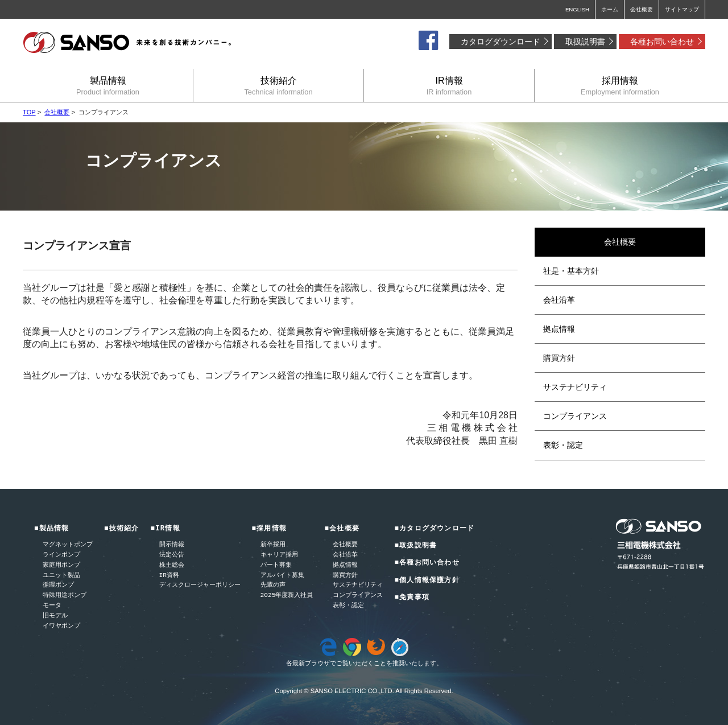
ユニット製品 (61, 576)
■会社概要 (342, 529)
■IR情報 (166, 529)
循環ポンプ (58, 585)
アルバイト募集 (282, 576)
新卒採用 (273, 545)
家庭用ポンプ (61, 565)
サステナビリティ (575, 387)
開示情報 (172, 545)
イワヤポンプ (61, 626)
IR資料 (169, 576)
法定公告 (172, 555)
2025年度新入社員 (287, 596)
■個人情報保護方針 (427, 581)
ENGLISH (577, 9)
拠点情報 (559, 329)
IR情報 (449, 86)
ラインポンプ (61, 555)
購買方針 (559, 358)
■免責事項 (412, 598)
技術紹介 (278, 86)
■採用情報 (270, 529)
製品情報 (108, 86)
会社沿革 (559, 300)
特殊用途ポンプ (65, 596)
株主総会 (172, 565)
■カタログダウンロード (434, 529)
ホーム (610, 9)
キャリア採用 (279, 555)
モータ (52, 606)
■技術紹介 (122, 529)
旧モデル (55, 616)
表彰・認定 (563, 445)
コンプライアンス (575, 416)
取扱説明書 (585, 42)
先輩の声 (273, 585)
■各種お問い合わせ (427, 563)
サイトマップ (682, 9)
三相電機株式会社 (128, 43)
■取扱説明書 (415, 546)
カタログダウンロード (500, 42)
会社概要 (642, 9)
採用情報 (620, 86)
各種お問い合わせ (662, 42)
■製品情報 (52, 529)
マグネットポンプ (68, 545)
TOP (29, 112)
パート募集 (276, 565)
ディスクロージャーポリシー (200, 585)
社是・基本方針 (571, 271)
